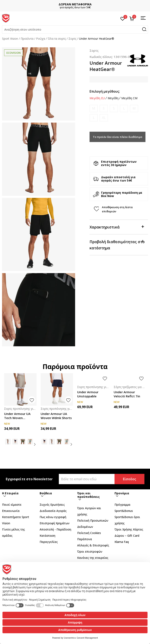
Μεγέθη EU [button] (97, 98)
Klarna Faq (122, 542)
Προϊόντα (27, 39)
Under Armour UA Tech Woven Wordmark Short (17, 416)
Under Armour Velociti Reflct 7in (127, 394)
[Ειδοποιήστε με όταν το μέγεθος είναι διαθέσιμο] (94, 108)
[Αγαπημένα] (123, 18)
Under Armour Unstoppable (88, 394)
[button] (75, 30)
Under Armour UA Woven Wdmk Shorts (56, 416)
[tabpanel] (39, 84)
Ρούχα (41, 39)
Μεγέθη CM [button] (129, 98)
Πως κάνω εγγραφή (53, 517)
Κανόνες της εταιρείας (93, 558)
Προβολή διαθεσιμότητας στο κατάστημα (117, 244)
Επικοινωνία (11, 511)
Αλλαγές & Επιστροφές (93, 545)
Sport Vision (10, 39)
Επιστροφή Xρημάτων (55, 523)
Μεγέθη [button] (113, 98)
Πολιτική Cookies (89, 533)
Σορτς (72, 39)
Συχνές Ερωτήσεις (52, 505)
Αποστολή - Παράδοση (55, 529)
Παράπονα (85, 539)
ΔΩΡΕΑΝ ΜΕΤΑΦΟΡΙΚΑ (75, 4)
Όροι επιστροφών (90, 551)
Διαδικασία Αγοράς (53, 511)
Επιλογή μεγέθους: (105, 91)
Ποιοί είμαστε (12, 505)
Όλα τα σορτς (57, 39)
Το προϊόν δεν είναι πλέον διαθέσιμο (118, 137)
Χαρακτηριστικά (117, 227)
